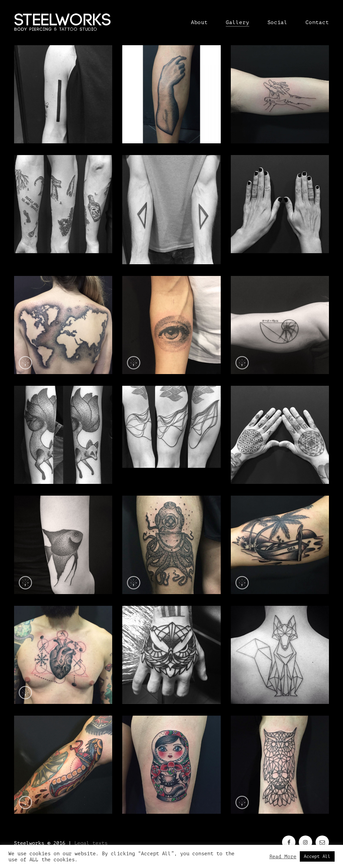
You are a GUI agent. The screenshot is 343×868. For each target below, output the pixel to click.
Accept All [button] (317, 856)
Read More (283, 857)
